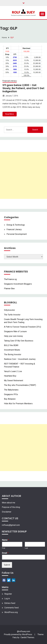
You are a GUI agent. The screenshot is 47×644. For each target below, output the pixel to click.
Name (5, 540)
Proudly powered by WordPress (18, 634)
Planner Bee (9, 289)
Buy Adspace (10, 399)
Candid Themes (27, 637)
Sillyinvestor (9, 310)
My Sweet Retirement (14, 381)
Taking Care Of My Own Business (19, 341)
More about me (9, 503)
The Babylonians (11, 390)
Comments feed (11, 608)
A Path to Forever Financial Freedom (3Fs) (22, 327)
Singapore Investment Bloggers (18, 284)
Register (8, 594)
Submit (7, 565)
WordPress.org (11, 612)
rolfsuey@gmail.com (11, 525)
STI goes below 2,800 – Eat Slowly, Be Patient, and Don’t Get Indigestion (23, 88)
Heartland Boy (10, 376)
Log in (7, 599)
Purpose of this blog (11, 507)
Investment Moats (12, 350)
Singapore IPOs (11, 394)
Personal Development (17, 234)
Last (26, 548)
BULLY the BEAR (11, 345)
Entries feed (10, 603)
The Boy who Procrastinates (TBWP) (20, 385)
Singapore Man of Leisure (15, 331)
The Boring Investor (13, 354)
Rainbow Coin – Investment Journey (20, 359)
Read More (10, 114)
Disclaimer (7, 512)
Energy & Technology (16, 225)
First (4, 548)
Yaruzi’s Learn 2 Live (13, 371)
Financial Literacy (10, 81)
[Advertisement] (23, 175)
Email (5, 553)
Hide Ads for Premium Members (18, 404)
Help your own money (13, 336)
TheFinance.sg (10, 279)
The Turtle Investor (12, 315)
